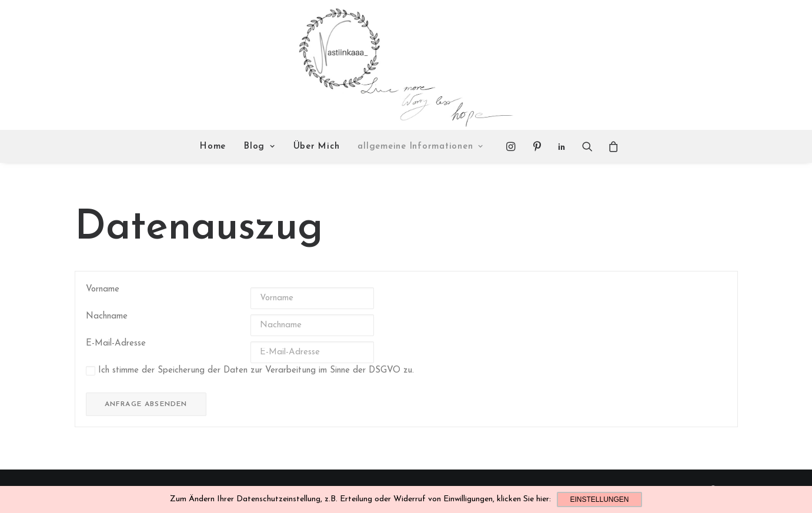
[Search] (587, 146)
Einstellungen (599, 499)
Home (213, 147)
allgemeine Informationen (420, 147)
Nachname (107, 316)
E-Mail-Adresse (116, 343)
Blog (260, 147)
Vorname (103, 289)
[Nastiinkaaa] (404, 65)
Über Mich (317, 147)
